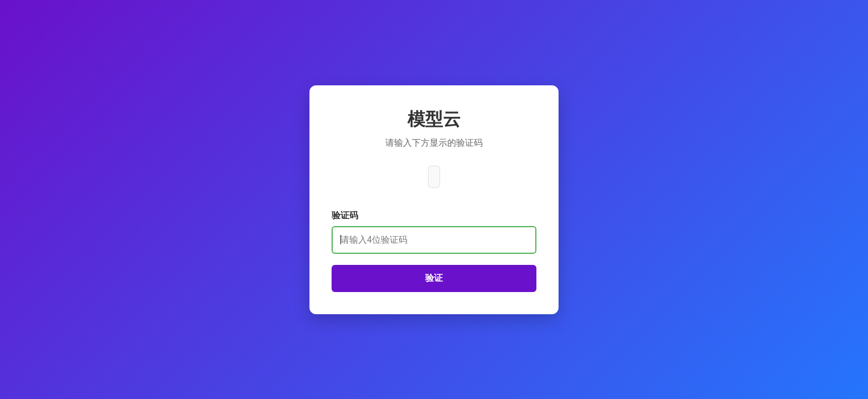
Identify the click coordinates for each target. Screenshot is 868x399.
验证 (434, 278)
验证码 (345, 215)
